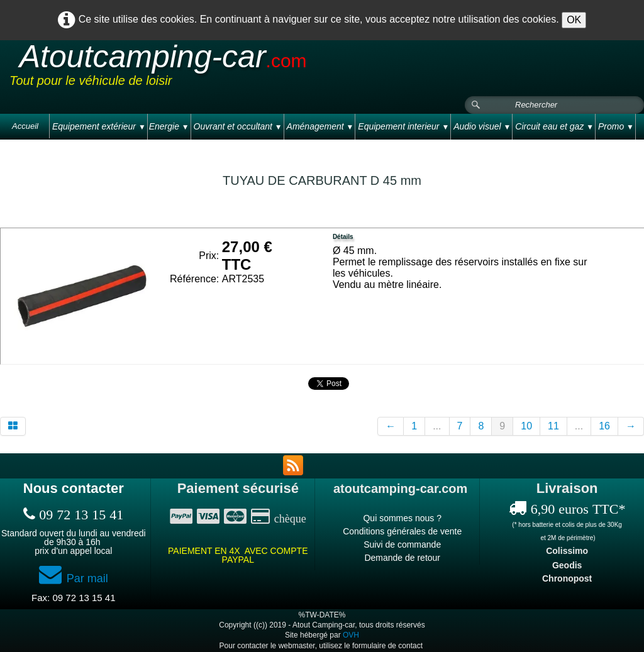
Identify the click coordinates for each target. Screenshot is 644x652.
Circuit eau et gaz (554, 126)
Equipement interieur (403, 126)
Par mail (74, 578)
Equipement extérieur (99, 126)
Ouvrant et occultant (238, 126)
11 (553, 426)
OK (574, 20)
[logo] (248, 69)
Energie (169, 126)
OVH (351, 635)
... (437, 426)
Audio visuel (482, 126)
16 (604, 426)
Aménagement (320, 126)
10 (526, 426)
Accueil (25, 126)
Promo (616, 126)
